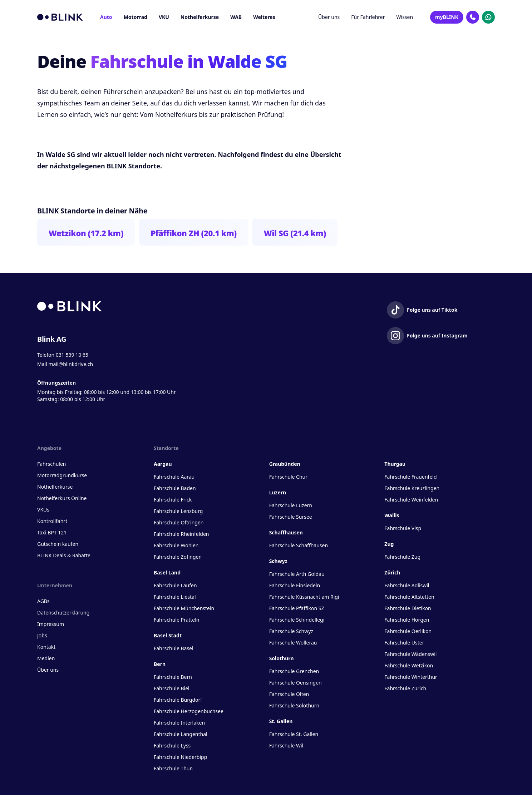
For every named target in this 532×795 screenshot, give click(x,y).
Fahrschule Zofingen (178, 557)
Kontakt (46, 647)
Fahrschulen (51, 464)
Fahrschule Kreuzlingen (412, 488)
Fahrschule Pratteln (177, 620)
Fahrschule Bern (173, 677)
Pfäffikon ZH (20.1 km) (194, 233)
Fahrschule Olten (289, 694)
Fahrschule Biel (172, 688)
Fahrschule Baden (175, 488)
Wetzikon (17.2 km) (86, 233)
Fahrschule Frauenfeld (410, 477)
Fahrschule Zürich (405, 688)
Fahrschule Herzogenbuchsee (189, 711)
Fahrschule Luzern (291, 505)
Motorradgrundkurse (62, 475)
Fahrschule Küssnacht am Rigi (304, 597)
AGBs (43, 601)
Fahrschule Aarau (174, 477)
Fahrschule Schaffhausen (299, 545)
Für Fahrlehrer (368, 17)
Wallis (392, 515)
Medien (46, 658)
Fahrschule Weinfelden (411, 500)
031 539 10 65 (72, 355)
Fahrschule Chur (288, 477)
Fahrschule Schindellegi (297, 620)
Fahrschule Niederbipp (180, 757)
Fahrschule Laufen (175, 585)
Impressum (51, 624)
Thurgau (395, 464)
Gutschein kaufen (58, 544)
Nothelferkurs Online (62, 498)
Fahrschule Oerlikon (408, 631)
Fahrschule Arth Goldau (297, 574)
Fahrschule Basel (174, 648)
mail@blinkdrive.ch (71, 364)
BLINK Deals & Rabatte (64, 555)
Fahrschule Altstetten (409, 597)
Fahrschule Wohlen (176, 545)
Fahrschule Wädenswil (410, 654)
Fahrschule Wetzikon (409, 665)
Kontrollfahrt (52, 521)
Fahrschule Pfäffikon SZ (297, 608)
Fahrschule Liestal (175, 597)
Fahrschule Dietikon (408, 608)
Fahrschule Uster (404, 643)
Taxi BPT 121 (52, 532)
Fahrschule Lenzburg (178, 511)
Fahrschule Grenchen (294, 671)
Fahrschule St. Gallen (294, 734)
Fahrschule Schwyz (291, 631)
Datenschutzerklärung (63, 613)
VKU (164, 17)
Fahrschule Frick (173, 500)
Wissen (405, 17)
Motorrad (136, 17)
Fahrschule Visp (403, 528)
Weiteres (264, 17)
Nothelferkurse (200, 17)
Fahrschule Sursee (291, 517)
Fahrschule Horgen (407, 620)
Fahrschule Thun (173, 768)
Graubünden (285, 464)
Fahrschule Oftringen (179, 522)
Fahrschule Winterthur (411, 677)
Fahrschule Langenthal (181, 734)
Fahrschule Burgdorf (178, 700)
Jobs (42, 635)
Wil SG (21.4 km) (295, 233)
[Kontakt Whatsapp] (488, 17)
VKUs (43, 510)
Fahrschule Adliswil (407, 585)
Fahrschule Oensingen (295, 683)
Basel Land (167, 572)
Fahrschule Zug (402, 557)
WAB (236, 17)
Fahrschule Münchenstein (184, 608)
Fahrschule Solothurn (294, 705)
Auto (106, 17)
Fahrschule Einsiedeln (295, 585)
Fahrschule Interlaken (179, 723)
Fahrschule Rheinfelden (181, 534)
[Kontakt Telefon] (473, 17)
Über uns (329, 17)
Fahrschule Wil (286, 745)
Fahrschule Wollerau (293, 643)
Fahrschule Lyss (172, 745)
